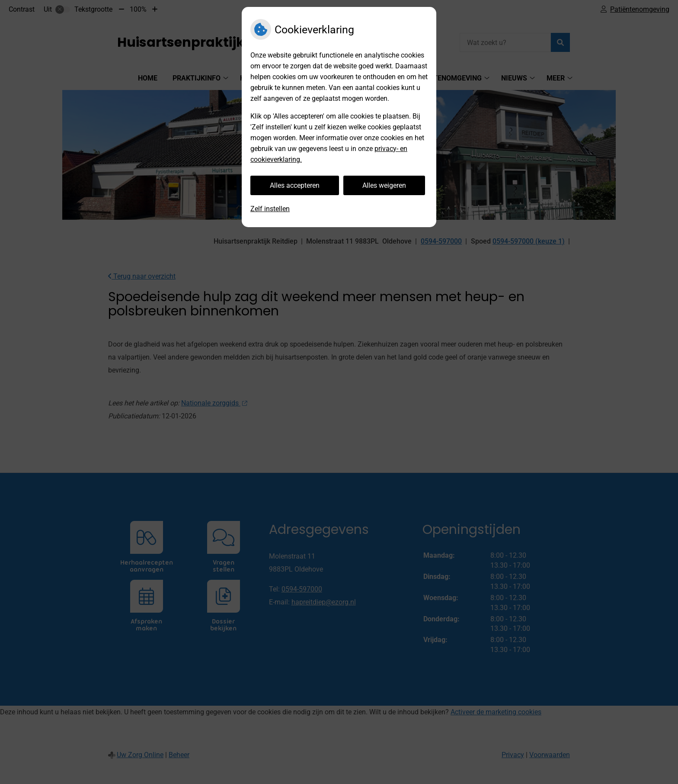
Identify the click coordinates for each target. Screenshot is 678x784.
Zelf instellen (270, 209)
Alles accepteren (295, 185)
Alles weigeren (384, 185)
